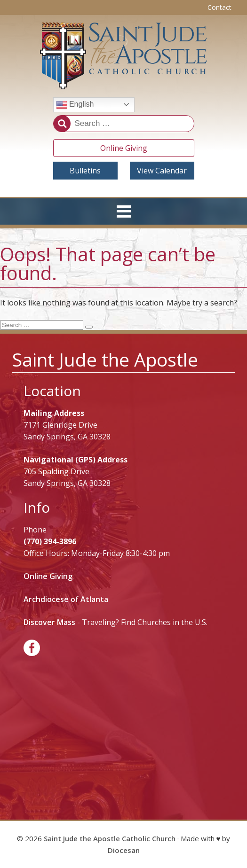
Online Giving (124, 148)
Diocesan (124, 850)
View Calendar (162, 171)
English (75, 105)
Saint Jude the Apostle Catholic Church (110, 838)
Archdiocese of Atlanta (66, 599)
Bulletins (85, 171)
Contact (219, 7)
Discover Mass (49, 622)
